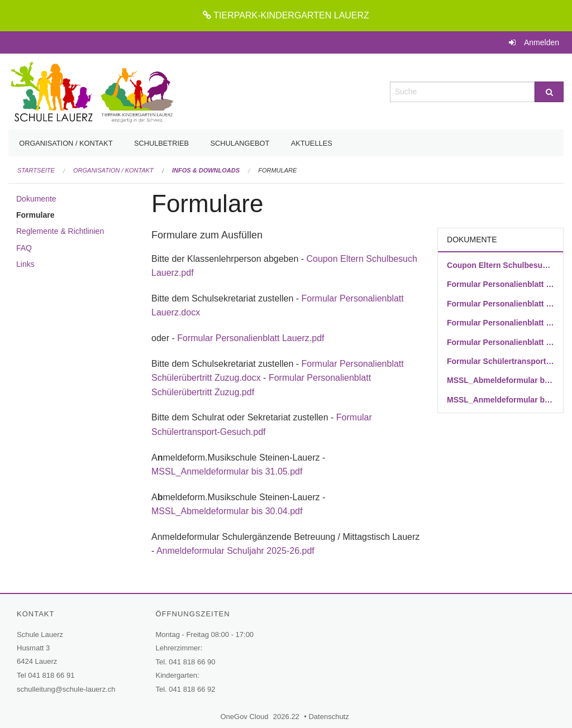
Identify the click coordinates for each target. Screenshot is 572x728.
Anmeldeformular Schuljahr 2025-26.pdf (237, 551)
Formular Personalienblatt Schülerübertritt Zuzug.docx (500, 323)
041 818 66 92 (192, 689)
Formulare (277, 170)
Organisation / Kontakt (66, 143)
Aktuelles (312, 143)
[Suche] (549, 92)
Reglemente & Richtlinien (60, 231)
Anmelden (542, 42)
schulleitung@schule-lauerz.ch (66, 689)
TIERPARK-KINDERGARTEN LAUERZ (286, 15)
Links (25, 264)
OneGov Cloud (246, 717)
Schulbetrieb (161, 143)
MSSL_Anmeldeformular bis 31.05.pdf (227, 471)
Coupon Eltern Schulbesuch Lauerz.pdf (500, 265)
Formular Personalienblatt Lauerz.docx (500, 284)
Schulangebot (240, 143)
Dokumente (36, 199)
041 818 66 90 (192, 662)
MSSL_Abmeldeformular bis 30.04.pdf (227, 511)
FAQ (24, 248)
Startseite (36, 170)
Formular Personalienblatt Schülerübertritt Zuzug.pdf (500, 342)
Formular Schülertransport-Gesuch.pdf (500, 361)
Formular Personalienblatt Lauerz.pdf (251, 338)
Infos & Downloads (206, 170)
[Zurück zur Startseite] (91, 91)
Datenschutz (330, 717)
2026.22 (286, 717)
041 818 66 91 (51, 675)
